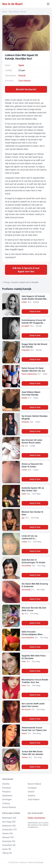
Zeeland (31, 795)
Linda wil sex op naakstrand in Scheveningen (29, 538)
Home (5, 12)
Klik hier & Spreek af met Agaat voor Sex (26, 270)
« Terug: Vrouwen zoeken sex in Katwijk (20, 282)
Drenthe (6, 784)
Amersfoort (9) (9, 845)
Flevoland (7, 788)
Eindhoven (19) (9, 826)
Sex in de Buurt (12, 4)
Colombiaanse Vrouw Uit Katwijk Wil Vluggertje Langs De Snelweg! (34, 323)
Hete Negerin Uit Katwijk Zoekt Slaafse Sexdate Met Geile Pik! (34, 299)
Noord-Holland (34, 784)
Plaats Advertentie (36, 818)
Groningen (7, 799)
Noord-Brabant (9, 807)
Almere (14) (7, 833)
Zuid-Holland (14, 12)
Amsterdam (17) (9, 829)
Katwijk (23, 12)
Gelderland (7, 795)
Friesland (6, 792)
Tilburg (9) (7, 853)
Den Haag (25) (9, 822)
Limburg (6, 803)
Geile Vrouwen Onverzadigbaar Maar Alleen (32, 634)
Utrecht (31, 792)
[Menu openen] (48, 4)
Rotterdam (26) (9, 818)
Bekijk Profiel (35, 311)
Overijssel (32, 788)
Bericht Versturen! (26, 89)
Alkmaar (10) (8, 837)
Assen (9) (7, 849)
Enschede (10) (9, 841)
